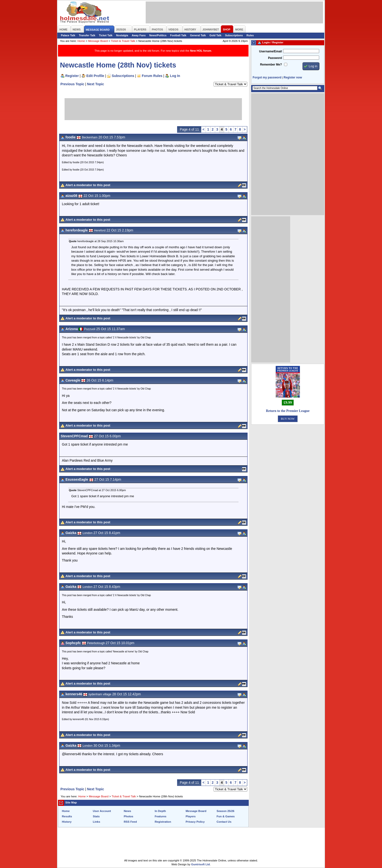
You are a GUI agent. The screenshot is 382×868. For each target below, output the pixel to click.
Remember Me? (271, 65)
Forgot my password (267, 77)
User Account (102, 811)
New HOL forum (201, 51)
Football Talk (178, 35)
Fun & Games (226, 816)
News (127, 811)
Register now (293, 77)
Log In (175, 76)
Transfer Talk (87, 35)
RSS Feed (130, 822)
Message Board (98, 41)
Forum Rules (152, 76)
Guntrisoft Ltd (201, 864)
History (67, 822)
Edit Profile (95, 76)
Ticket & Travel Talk (123, 41)
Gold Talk (215, 35)
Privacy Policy (195, 822)
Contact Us (224, 822)
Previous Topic (72, 84)
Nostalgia (122, 35)
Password (275, 58)
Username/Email (270, 51)
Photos (129, 816)
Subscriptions (234, 35)
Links (96, 822)
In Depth (160, 811)
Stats (96, 816)
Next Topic (95, 84)
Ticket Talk (106, 35)
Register (72, 76)
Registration (163, 822)
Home (81, 41)
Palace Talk (68, 35)
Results (67, 816)
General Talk (198, 35)
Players (191, 816)
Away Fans (139, 35)
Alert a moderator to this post (88, 185)
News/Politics (158, 35)
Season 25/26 (225, 811)
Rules (250, 35)
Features (161, 816)
